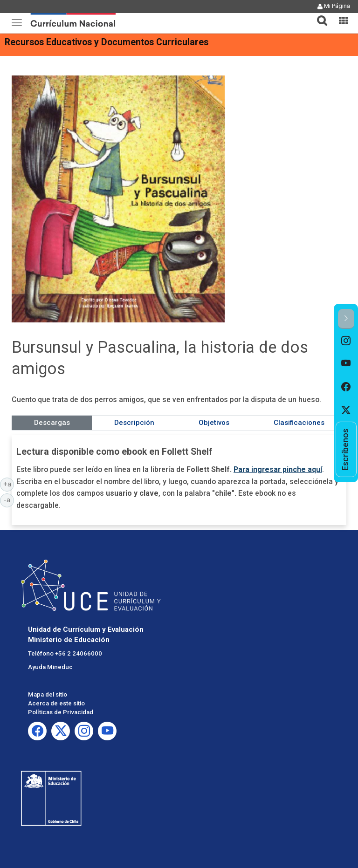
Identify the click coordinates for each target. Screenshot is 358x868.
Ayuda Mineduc (50, 667)
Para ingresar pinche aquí (278, 469)
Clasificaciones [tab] (299, 423)
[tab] (318, 15)
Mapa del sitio (48, 694)
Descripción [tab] (134, 423)
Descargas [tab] (52, 423)
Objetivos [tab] (214, 423)
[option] (346, 341)
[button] (318, 15)
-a (9, 499)
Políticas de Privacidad (61, 712)
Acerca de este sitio (56, 703)
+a (9, 484)
